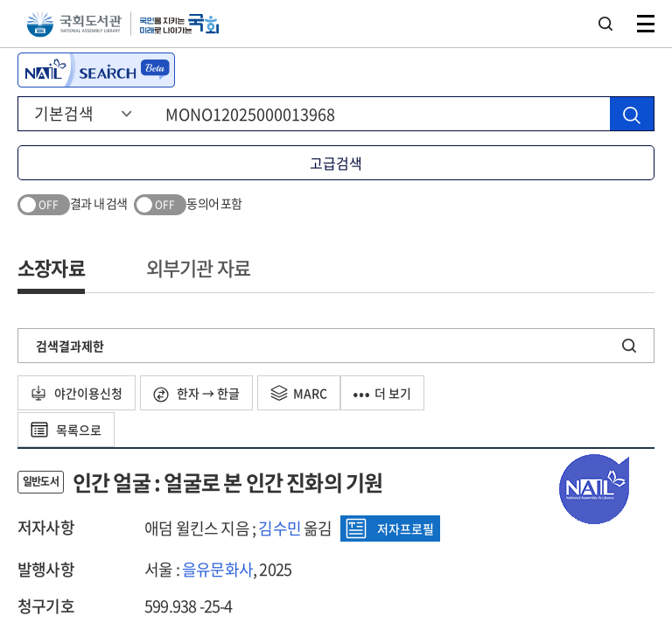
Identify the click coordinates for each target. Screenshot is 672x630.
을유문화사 (217, 569)
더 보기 (382, 393)
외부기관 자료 (198, 267)
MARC (299, 393)
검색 (605, 24)
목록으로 (66, 430)
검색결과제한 (70, 346)
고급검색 (336, 163)
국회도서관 (74, 24)
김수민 (280, 528)
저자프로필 (390, 528)
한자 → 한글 (196, 393)
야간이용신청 (77, 393)
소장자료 (51, 267)
